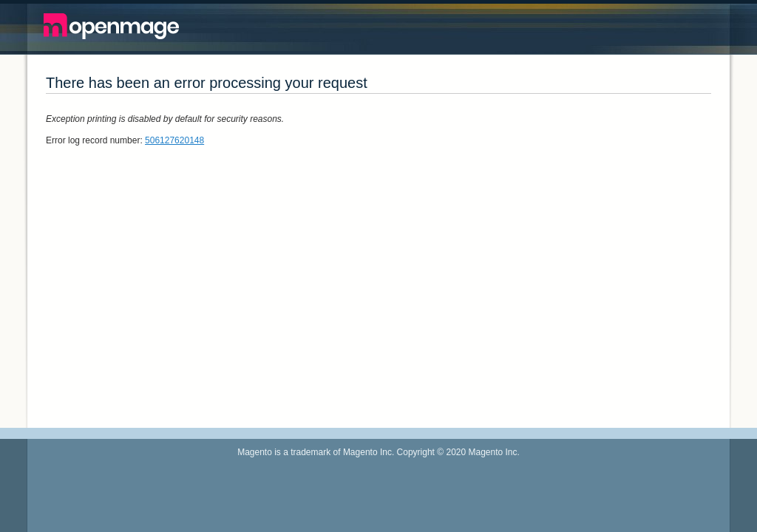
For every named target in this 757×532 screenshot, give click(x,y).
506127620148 (174, 140)
